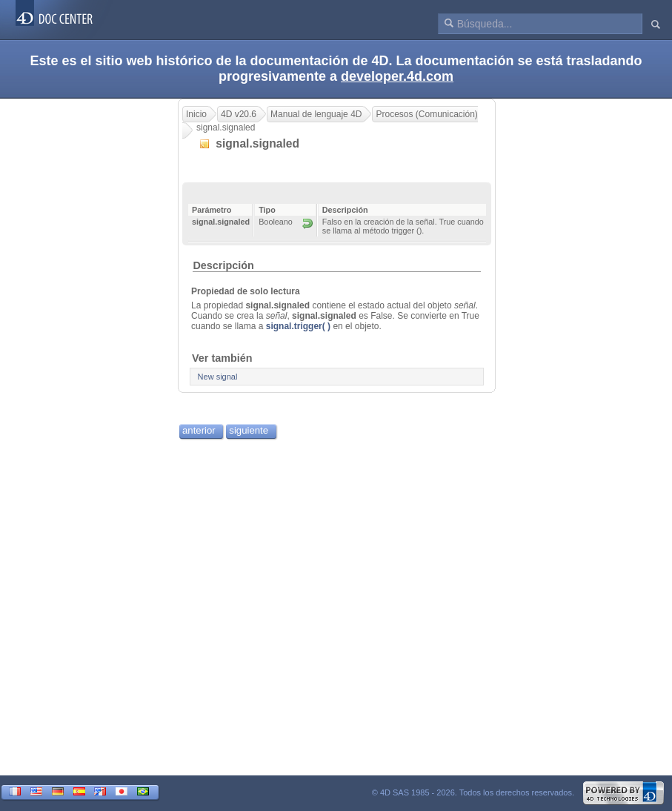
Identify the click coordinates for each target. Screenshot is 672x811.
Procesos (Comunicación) (426, 114)
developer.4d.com (397, 76)
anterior (199, 430)
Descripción (223, 265)
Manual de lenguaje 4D (316, 114)
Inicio (196, 114)
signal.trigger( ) (298, 326)
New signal (218, 377)
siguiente (249, 430)
